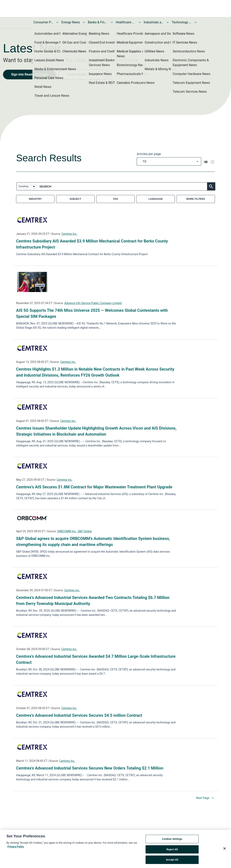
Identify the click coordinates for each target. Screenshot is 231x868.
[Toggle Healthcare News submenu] (140, 22)
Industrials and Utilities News (154, 22)
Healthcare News (126, 22)
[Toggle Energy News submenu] (84, 22)
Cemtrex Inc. (69, 234)
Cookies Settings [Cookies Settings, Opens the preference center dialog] (172, 841)
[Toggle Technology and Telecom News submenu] (196, 22)
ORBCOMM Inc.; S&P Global (74, 531)
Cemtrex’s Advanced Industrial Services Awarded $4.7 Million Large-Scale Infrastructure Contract (96, 659)
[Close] (225, 850)
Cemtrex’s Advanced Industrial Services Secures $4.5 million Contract (79, 715)
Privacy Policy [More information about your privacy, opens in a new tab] (16, 849)
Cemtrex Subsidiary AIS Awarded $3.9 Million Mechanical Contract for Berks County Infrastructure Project (92, 244)
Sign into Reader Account (29, 74)
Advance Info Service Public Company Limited (93, 303)
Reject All (172, 851)
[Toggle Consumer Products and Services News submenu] (57, 22)
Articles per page (149, 154)
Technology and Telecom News (182, 22)
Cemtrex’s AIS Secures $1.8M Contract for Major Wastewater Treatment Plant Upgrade (94, 487)
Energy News (71, 22)
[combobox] (169, 161)
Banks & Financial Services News (98, 22)
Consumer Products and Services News (43, 22)
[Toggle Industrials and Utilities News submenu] (168, 22)
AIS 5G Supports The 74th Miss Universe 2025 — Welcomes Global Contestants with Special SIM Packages (92, 313)
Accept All (172, 862)
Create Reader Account (83, 74)
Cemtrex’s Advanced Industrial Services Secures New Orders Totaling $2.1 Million (90, 768)
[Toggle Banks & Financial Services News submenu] (112, 22)
